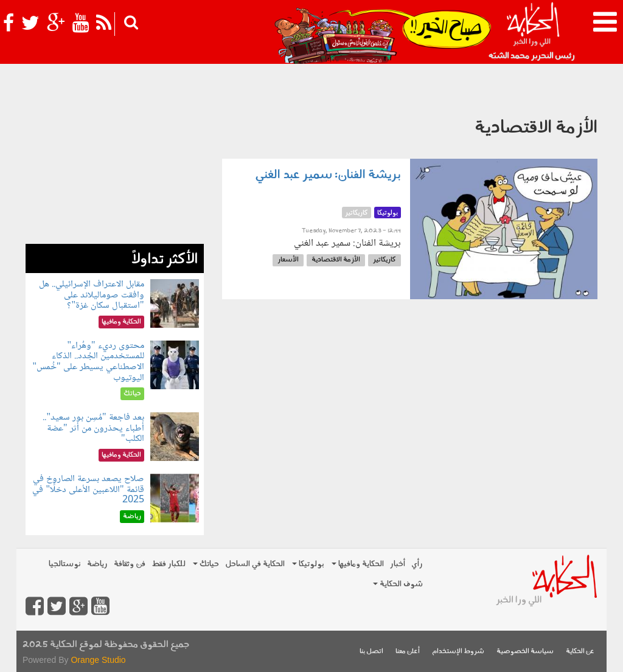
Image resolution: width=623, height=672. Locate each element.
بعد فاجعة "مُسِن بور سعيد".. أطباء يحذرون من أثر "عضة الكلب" (93, 428)
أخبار (398, 564)
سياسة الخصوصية (525, 652)
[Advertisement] (115, 168)
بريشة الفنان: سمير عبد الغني (328, 175)
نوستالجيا (65, 564)
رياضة (97, 564)
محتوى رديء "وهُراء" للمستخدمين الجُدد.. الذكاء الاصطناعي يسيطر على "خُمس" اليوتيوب (88, 362)
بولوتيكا (308, 564)
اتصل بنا (371, 652)
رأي (417, 564)
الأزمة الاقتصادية (336, 260)
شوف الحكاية (398, 584)
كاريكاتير (385, 260)
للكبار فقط (169, 564)
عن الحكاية (580, 652)
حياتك (206, 564)
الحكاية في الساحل (255, 564)
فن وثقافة (130, 564)
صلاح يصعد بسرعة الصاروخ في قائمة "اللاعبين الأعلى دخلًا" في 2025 (88, 490)
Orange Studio (98, 660)
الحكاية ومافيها (358, 564)
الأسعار (288, 260)
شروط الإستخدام (458, 652)
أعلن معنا (408, 652)
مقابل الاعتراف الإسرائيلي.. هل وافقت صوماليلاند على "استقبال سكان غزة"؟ (92, 295)
